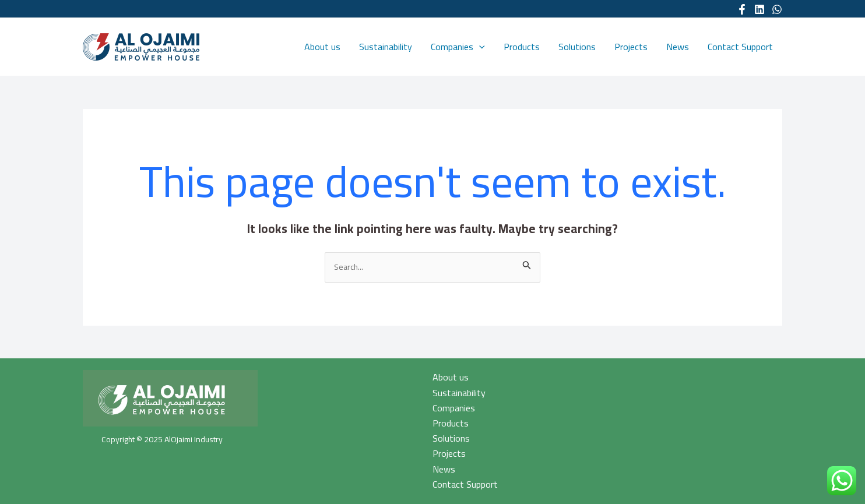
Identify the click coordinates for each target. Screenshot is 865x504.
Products (522, 47)
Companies (458, 47)
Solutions (577, 47)
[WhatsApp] (777, 9)
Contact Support (740, 47)
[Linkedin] (759, 9)
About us (322, 47)
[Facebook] (742, 9)
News (678, 47)
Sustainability (386, 47)
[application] (479, 47)
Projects (631, 47)
